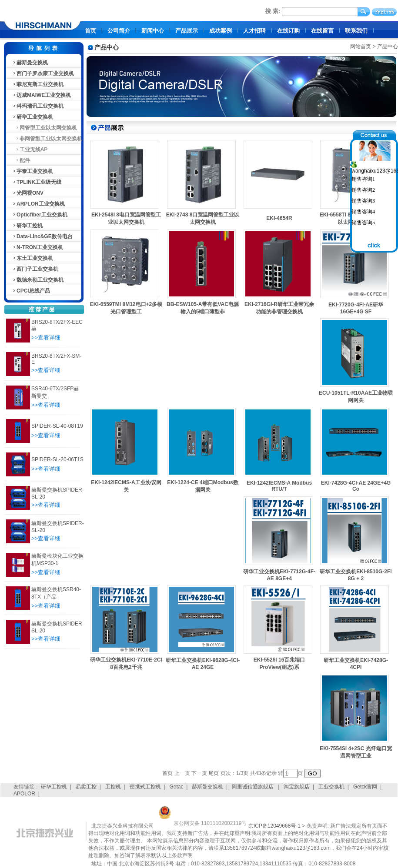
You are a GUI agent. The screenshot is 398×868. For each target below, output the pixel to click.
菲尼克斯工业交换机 (38, 84)
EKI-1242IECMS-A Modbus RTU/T (279, 486)
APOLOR (24, 794)
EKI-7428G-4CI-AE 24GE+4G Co (356, 486)
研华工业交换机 (33, 117)
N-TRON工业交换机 (38, 247)
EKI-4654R (279, 218)
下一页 (199, 773)
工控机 (113, 787)
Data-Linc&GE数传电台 (42, 236)
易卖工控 (86, 787)
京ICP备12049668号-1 (274, 826)
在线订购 (288, 31)
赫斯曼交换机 (30, 63)
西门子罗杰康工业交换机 (43, 73)
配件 (21, 160)
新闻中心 (153, 31)
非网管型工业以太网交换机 (47, 139)
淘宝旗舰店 (297, 787)
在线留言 (322, 31)
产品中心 (388, 47)
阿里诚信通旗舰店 (253, 787)
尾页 (214, 773)
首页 (90, 31)
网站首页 (361, 47)
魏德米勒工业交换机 (38, 280)
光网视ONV (28, 193)
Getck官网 (365, 787)
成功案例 (221, 31)
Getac (177, 787)
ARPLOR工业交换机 (38, 204)
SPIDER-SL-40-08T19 (57, 426)
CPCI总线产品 (31, 291)
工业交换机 (331, 787)
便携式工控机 (145, 787)
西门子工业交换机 (35, 269)
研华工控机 (27, 226)
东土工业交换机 (33, 258)
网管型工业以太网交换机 (45, 128)
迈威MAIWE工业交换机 (42, 95)
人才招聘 (254, 31)
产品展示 (187, 31)
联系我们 (356, 31)
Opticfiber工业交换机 (40, 215)
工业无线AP (30, 150)
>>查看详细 (46, 338)
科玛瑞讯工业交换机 (38, 106)
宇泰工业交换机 (33, 171)
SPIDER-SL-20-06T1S (57, 459)
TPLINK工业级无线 (37, 182)
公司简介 (119, 31)
